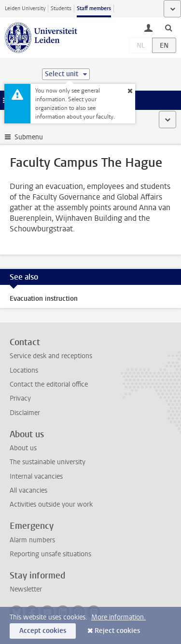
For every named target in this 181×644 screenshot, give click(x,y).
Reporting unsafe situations (50, 554)
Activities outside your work (51, 504)
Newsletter (26, 589)
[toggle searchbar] (168, 27)
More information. (118, 617)
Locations (24, 370)
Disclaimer (25, 413)
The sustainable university (48, 462)
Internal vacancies (36, 476)
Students (61, 8)
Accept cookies (43, 631)
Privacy (20, 398)
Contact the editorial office (49, 384)
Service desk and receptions (51, 356)
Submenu (29, 137)
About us (23, 448)
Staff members (94, 8)
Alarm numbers (32, 540)
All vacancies (28, 490)
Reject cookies (117, 631)
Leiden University (25, 8)
